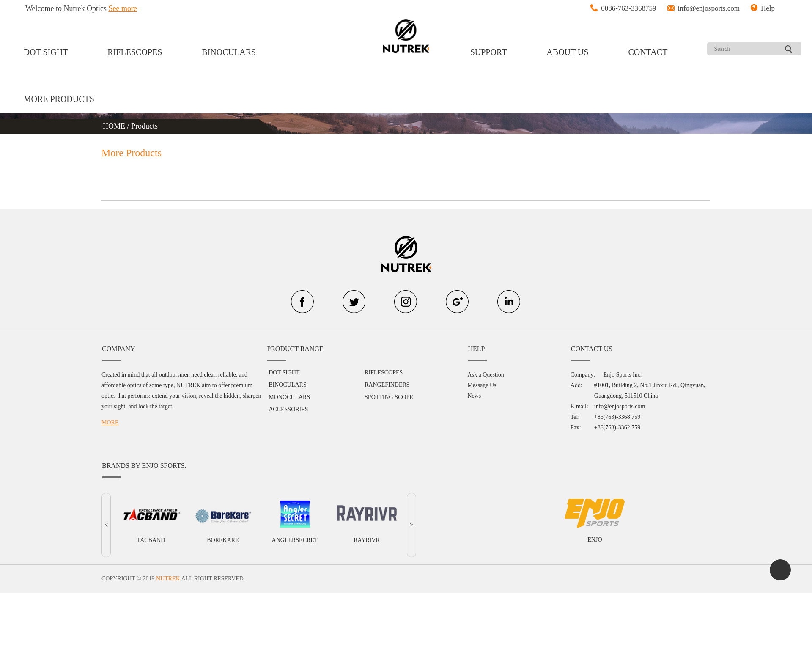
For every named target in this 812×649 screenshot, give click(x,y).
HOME (115, 126)
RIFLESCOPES (135, 52)
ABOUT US (567, 52)
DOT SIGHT (46, 52)
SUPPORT (489, 52)
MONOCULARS (289, 397)
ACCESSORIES (288, 409)
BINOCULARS (229, 52)
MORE (110, 422)
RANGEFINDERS (387, 385)
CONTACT (648, 52)
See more (123, 8)
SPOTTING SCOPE (389, 397)
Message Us (482, 385)
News (474, 396)
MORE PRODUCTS (59, 99)
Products (144, 126)
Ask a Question (486, 375)
